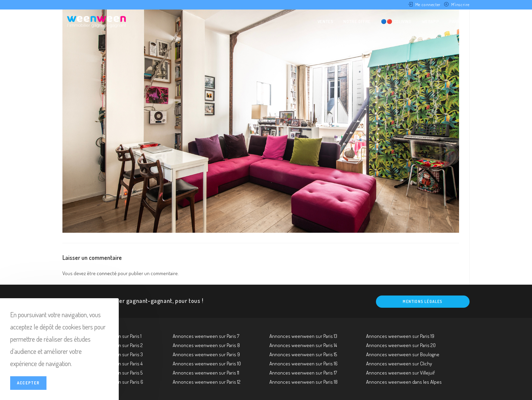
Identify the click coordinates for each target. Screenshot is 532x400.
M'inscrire (460, 4)
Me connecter (428, 4)
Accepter (28, 383)
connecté (107, 273)
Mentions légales (423, 301)
